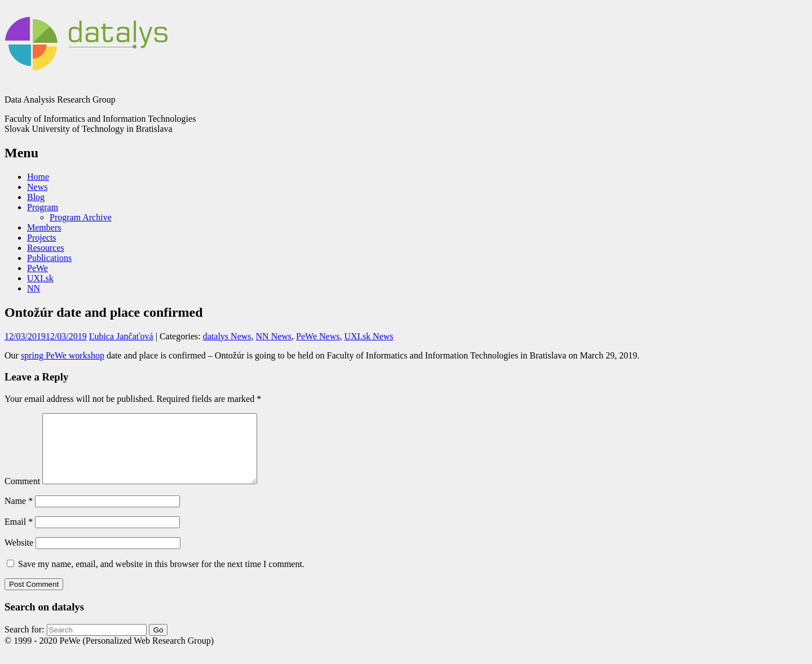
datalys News (227, 336)
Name (19, 514)
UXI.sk (40, 278)
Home (38, 177)
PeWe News (318, 336)
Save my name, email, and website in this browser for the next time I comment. (161, 577)
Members (44, 227)
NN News (274, 336)
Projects (42, 238)
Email (19, 535)
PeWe (37, 268)
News (37, 187)
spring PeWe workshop (63, 355)
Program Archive (81, 217)
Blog (36, 197)
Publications (49, 258)
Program (43, 207)
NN (34, 288)
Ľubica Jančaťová (121, 336)
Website (19, 556)
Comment (22, 495)
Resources (46, 248)
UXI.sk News (369, 336)
